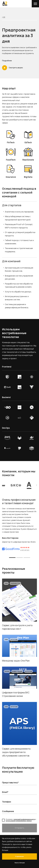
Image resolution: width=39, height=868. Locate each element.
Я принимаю (19, 856)
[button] (12, 558)
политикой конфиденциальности (24, 819)
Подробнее (7, 61)
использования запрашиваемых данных (19, 821)
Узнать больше (20, 863)
